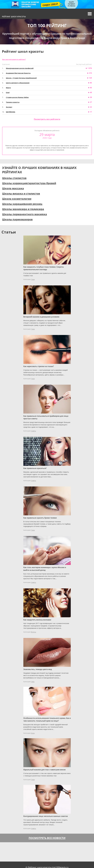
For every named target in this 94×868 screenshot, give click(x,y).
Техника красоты (13, 102)
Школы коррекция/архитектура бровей (29, 183)
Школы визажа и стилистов (21, 193)
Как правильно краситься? (35, 468)
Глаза (33, 279)
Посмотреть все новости (47, 838)
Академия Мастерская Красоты (18, 73)
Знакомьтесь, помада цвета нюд (38, 669)
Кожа (33, 733)
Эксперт (9, 107)
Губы (33, 682)
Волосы (34, 632)
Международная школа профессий (20, 68)
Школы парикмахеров (17, 219)
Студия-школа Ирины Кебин (17, 97)
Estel (8, 92)
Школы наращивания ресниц (22, 204)
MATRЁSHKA (11, 112)
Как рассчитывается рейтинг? (14, 59)
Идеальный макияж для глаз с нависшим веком (44, 770)
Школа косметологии (17, 199)
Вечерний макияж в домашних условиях (41, 317)
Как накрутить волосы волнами (37, 620)
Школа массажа (13, 188)
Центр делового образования (18, 83)
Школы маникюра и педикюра (23, 209)
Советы (33, 431)
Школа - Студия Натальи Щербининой (21, 78)
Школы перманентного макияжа (25, 214)
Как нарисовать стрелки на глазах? (39, 366)
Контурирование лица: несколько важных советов (46, 816)
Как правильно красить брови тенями (40, 518)
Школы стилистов (14, 178)
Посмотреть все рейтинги (47, 119)
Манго (8, 88)
